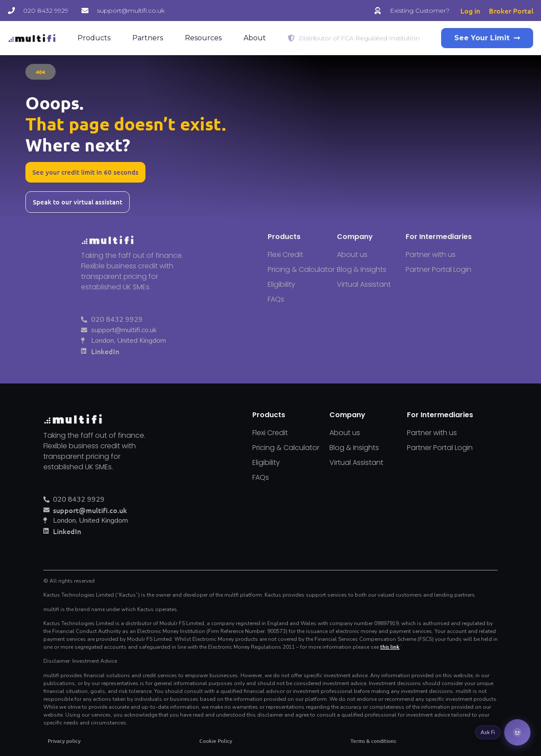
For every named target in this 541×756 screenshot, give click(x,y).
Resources (203, 38)
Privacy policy (64, 741)
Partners (148, 38)
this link (390, 647)
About (255, 38)
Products (94, 38)
